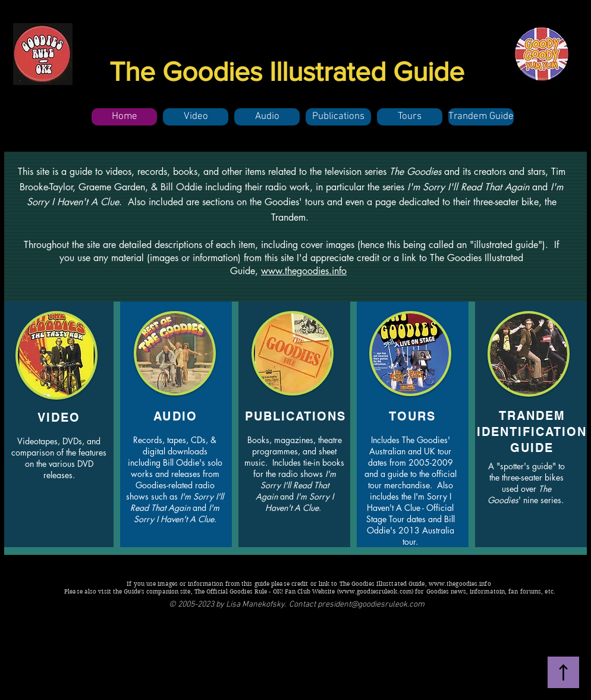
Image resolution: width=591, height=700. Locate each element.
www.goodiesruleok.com (375, 591)
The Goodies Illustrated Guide (287, 71)
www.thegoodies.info (304, 271)
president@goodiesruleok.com (371, 605)
